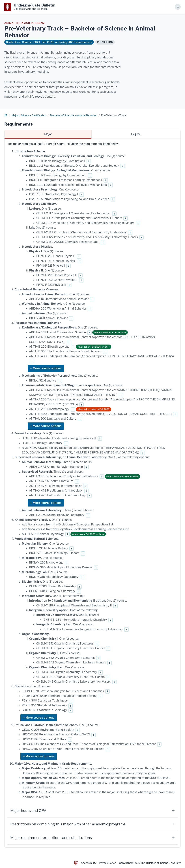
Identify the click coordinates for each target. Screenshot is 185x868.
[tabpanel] (92, 493)
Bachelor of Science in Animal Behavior (73, 115)
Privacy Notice (108, 863)
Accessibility (89, 863)
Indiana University (170, 863)
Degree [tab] (136, 134)
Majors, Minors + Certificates (29, 115)
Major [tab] (48, 134)
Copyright (125, 863)
